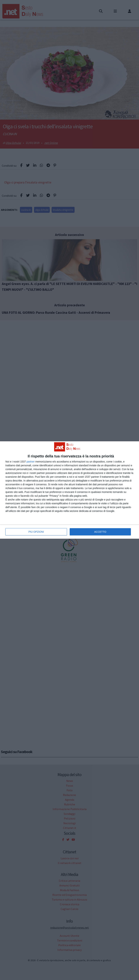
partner (31, 462)
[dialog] (69, 490)
